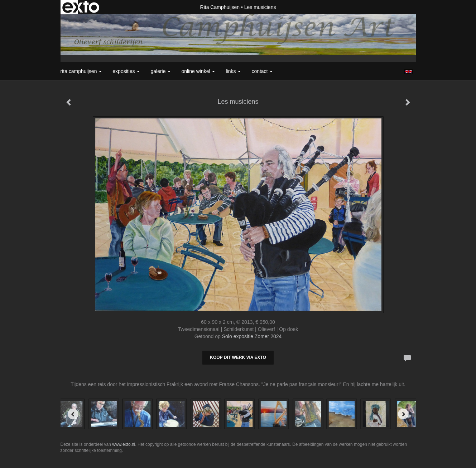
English (408, 72)
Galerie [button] (160, 71)
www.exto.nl (124, 444)
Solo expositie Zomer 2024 (252, 336)
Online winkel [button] (198, 71)
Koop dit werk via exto (238, 357)
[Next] (403, 414)
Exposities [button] (126, 71)
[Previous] (73, 414)
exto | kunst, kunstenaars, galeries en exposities (81, 7)
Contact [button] (262, 71)
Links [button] (233, 71)
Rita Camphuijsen (220, 7)
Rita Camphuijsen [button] (81, 71)
